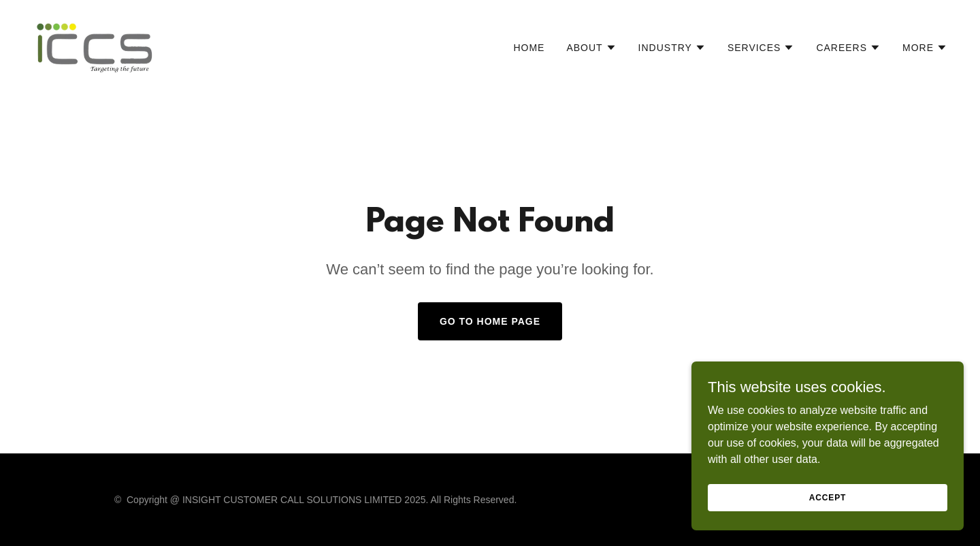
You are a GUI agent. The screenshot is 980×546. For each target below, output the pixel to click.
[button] (591, 48)
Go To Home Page (490, 321)
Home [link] (529, 48)
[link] (95, 45)
